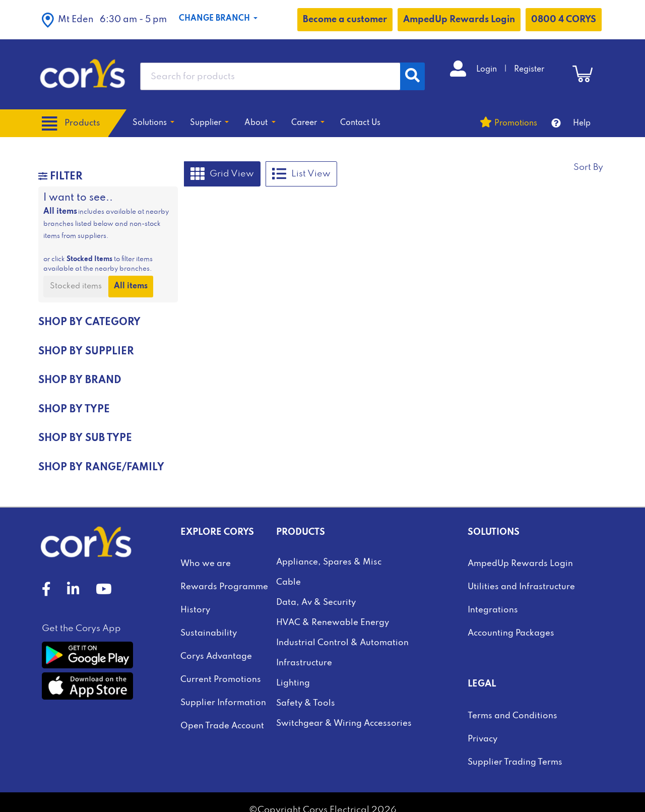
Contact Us (360, 123)
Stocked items (76, 286)
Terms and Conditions (512, 716)
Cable (288, 582)
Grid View (222, 174)
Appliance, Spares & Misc (329, 562)
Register (529, 70)
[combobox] (270, 76)
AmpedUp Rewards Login (459, 20)
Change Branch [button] (215, 19)
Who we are (206, 564)
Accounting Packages (511, 633)
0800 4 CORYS (564, 20)
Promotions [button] (516, 123)
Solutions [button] (151, 123)
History (195, 610)
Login (488, 70)
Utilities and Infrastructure (521, 587)
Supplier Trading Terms (515, 762)
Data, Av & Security (316, 603)
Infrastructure (304, 663)
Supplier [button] (207, 123)
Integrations (493, 610)
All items (131, 286)
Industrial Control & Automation (342, 643)
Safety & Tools (306, 703)
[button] (104, 20)
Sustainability (209, 633)
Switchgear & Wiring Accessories (344, 724)
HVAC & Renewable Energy (333, 623)
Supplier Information (223, 703)
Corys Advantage (216, 657)
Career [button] (305, 123)
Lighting (293, 683)
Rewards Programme (224, 587)
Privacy (482, 739)
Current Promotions (221, 680)
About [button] (257, 123)
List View (301, 174)
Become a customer (345, 20)
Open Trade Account (222, 726)
